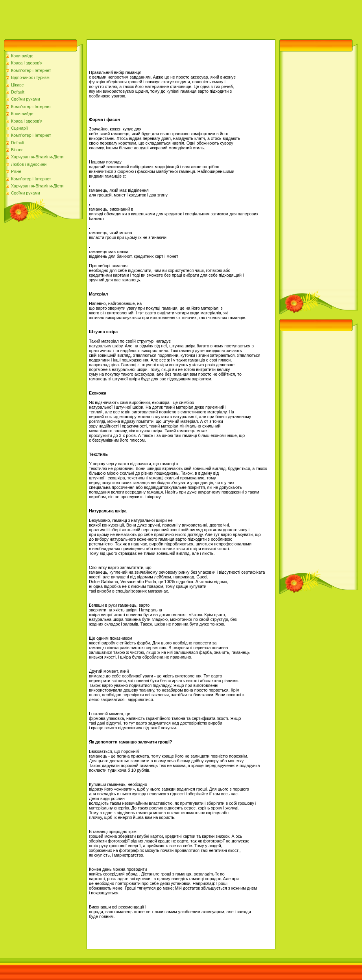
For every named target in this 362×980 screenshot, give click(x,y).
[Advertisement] (143, 18)
